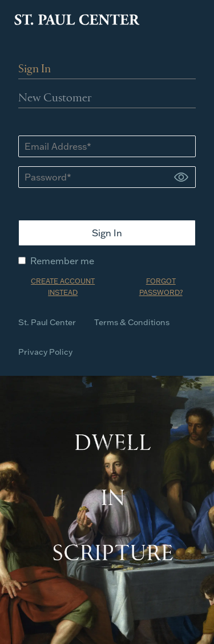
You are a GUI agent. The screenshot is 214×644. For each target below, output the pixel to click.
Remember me (56, 261)
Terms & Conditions (132, 322)
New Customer (55, 99)
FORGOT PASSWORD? (161, 287)
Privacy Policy (45, 352)
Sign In (35, 69)
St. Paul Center (47, 322)
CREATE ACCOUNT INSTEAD (63, 287)
